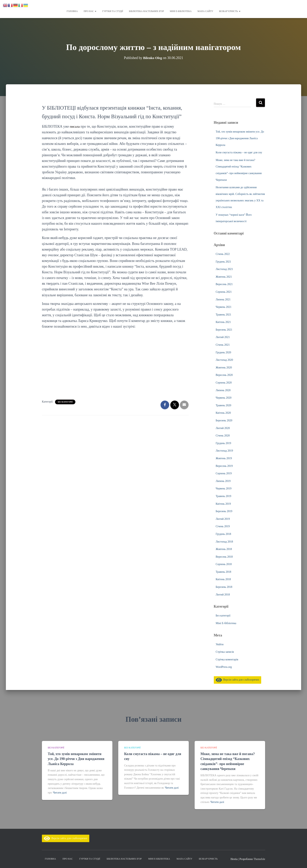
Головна (72, 11)
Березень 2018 (224, 587)
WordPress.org (224, 667)
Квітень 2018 (223, 579)
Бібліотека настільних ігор (147, 11)
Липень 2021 (223, 299)
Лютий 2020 (223, 428)
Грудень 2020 (223, 352)
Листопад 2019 (224, 451)
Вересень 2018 (224, 557)
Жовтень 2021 (224, 277)
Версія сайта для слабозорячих (237, 680)
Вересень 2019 (224, 466)
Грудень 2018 (223, 534)
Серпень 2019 (224, 473)
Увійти (220, 644)
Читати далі (60, 793)
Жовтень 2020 (224, 368)
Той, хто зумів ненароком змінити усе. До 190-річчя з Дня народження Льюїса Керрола (240, 138)
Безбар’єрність (230, 11)
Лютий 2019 (223, 519)
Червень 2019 (224, 489)
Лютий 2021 (223, 337)
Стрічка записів (225, 652)
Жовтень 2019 (224, 458)
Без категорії (65, 402)
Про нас (90, 11)
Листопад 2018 (224, 542)
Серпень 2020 (224, 383)
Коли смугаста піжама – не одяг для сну (239, 152)
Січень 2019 (223, 526)
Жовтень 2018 (224, 549)
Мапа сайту (205, 11)
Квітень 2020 (223, 413)
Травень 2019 (223, 496)
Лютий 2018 (223, 595)
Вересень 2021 (224, 284)
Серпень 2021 (224, 292)
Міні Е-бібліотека (181, 11)
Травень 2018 (223, 572)
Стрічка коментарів (227, 659)
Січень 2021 (223, 345)
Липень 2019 (223, 481)
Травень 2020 (223, 405)
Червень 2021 (224, 307)
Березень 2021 (224, 330)
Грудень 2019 (223, 443)
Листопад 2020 (224, 360)
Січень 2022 (223, 254)
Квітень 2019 (223, 504)
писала (75, 126)
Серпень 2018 (224, 564)
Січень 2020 (223, 436)
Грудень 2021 (223, 262)
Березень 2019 (224, 511)
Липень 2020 (223, 390)
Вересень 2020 (224, 375)
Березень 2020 (224, 420)
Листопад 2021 (224, 269)
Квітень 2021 (223, 322)
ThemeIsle (259, 859)
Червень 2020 (224, 398)
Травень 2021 (223, 315)
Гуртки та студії (113, 11)
